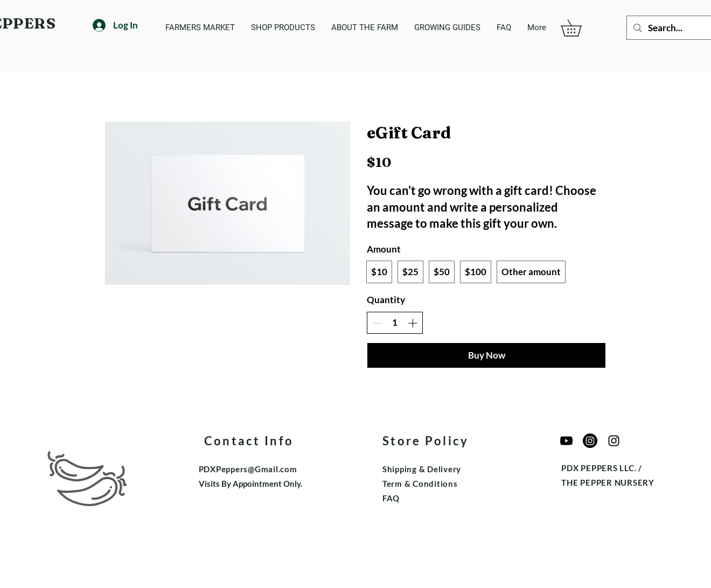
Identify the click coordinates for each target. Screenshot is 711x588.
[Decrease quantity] (378, 323)
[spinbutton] (395, 323)
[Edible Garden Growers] (614, 441)
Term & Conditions (420, 484)
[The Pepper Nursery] (590, 441)
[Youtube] (566, 441)
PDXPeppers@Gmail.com (248, 469)
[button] (579, 28)
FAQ (391, 498)
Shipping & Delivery (422, 469)
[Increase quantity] (413, 323)
